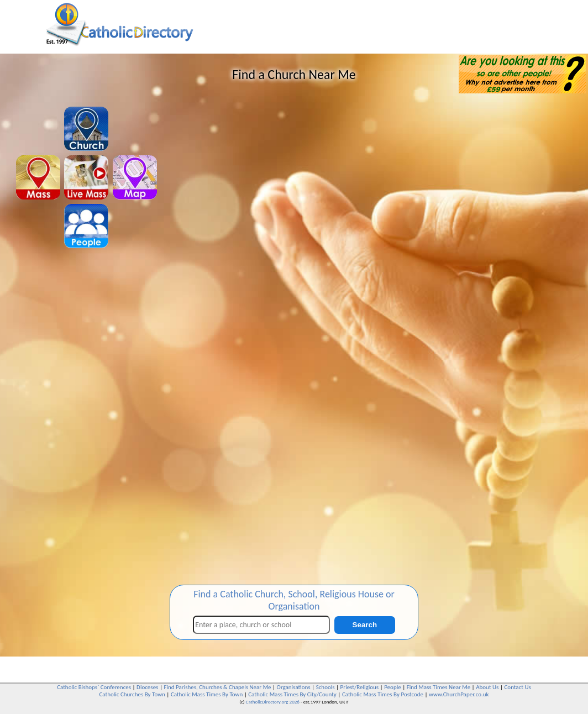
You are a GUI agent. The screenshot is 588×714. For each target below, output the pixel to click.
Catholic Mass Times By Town (207, 694)
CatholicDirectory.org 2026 (273, 702)
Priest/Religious (360, 687)
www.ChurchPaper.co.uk (459, 694)
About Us (487, 687)
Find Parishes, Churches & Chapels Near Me (217, 687)
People (393, 687)
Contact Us (517, 687)
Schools (326, 687)
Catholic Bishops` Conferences (94, 687)
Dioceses (147, 687)
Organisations (294, 687)
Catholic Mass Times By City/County (292, 694)
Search (365, 625)
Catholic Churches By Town (132, 694)
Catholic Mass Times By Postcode (383, 694)
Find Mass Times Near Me (439, 687)
